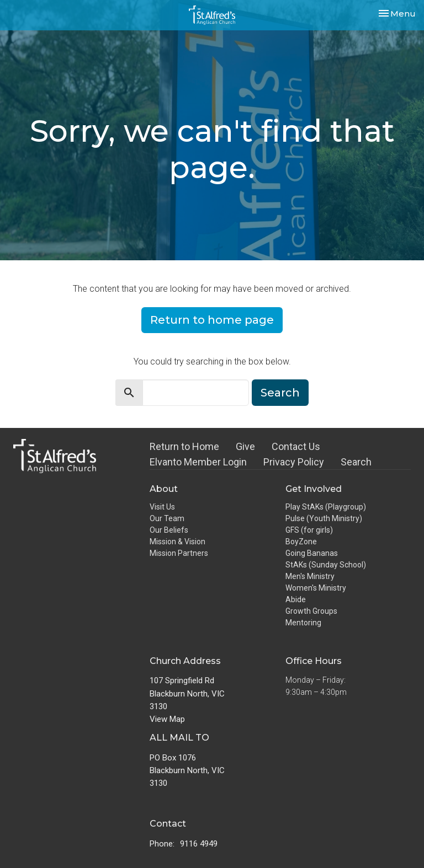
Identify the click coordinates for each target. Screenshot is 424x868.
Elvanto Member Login (198, 462)
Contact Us (296, 446)
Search (280, 393)
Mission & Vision (177, 542)
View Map (167, 719)
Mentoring (303, 623)
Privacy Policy (294, 462)
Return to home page (212, 320)
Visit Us (162, 507)
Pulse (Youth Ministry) (324, 518)
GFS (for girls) (309, 530)
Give (245, 446)
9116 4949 (199, 844)
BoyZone (301, 542)
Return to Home (184, 446)
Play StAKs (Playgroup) (326, 507)
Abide (296, 599)
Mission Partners (179, 553)
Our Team (167, 518)
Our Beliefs (169, 530)
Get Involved (314, 489)
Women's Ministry (316, 588)
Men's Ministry (310, 576)
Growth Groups (311, 611)
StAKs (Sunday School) (326, 565)
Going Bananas (312, 553)
